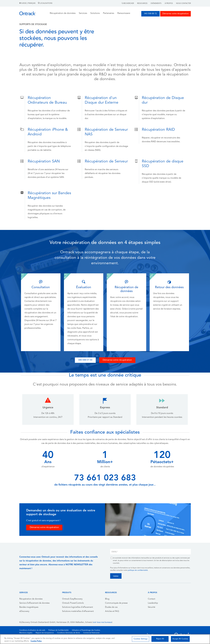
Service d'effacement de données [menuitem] (34, 603)
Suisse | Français (28, 3)
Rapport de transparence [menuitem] (45, 633)
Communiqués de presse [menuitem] (116, 603)
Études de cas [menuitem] (111, 607)
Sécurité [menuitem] (151, 607)
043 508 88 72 (150, 14)
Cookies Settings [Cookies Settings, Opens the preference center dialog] (141, 639)
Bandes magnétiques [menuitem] (29, 607)
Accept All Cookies (180, 639)
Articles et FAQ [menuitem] (112, 611)
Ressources (142, 3)
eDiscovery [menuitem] (24, 611)
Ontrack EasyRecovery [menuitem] (72, 599)
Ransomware (124, 13)
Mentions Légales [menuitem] (26, 633)
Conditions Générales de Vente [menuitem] (69, 633)
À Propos (169, 3)
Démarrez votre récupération (176, 14)
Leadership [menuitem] (153, 603)
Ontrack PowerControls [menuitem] (73, 603)
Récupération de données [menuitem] (31, 599)
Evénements (156, 3)
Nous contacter (183, 3)
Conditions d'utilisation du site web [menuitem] (32, 630)
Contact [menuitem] (151, 599)
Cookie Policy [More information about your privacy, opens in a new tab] (36, 641)
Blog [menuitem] (107, 599)
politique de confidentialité (138, 570)
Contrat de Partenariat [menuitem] (91, 633)
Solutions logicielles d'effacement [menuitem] (77, 607)
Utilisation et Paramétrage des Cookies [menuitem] (86, 630)
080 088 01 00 (85, 360)
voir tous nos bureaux (102, 622)
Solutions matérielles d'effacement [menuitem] (78, 611)
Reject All (160, 639)
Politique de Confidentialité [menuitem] (59, 630)
